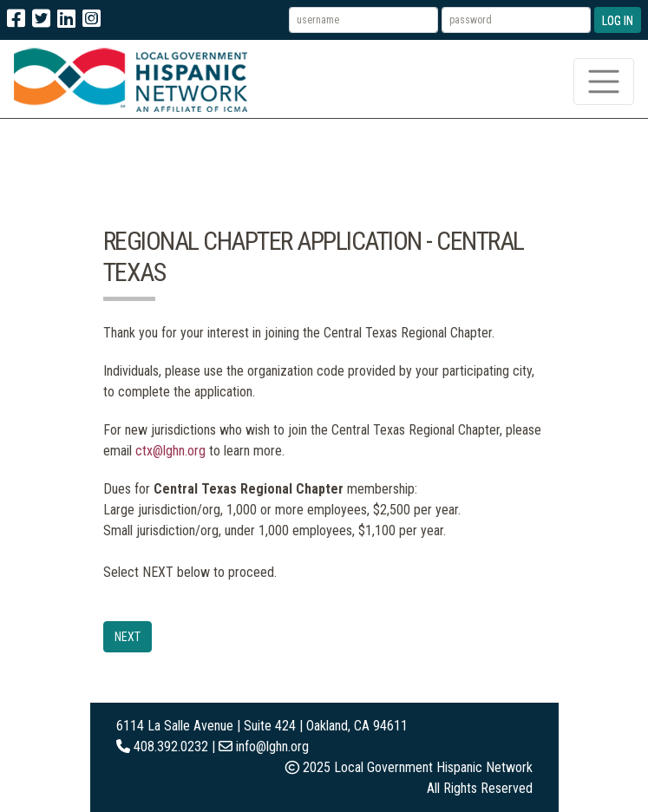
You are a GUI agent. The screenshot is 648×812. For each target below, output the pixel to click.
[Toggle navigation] (604, 82)
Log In (618, 21)
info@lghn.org (272, 747)
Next (128, 637)
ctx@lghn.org (170, 451)
